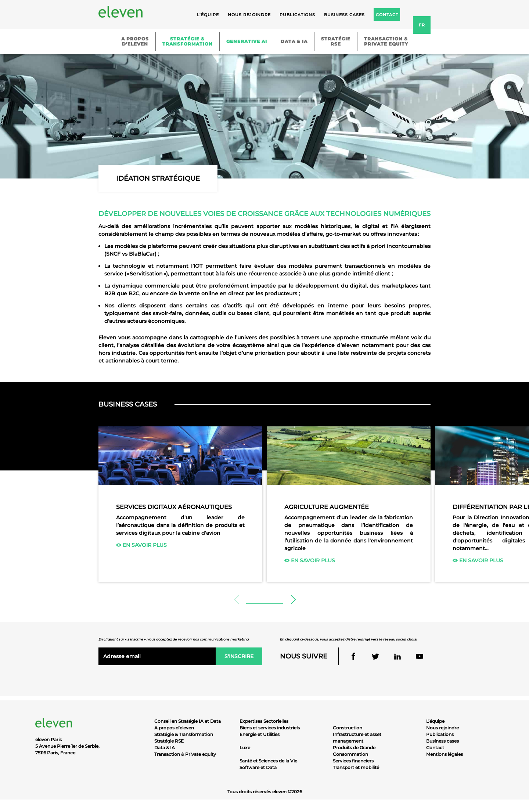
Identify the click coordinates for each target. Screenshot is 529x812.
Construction (348, 728)
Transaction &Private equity (386, 41)
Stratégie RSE (169, 741)
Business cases (344, 15)
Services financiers (353, 761)
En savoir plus (141, 545)
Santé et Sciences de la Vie (268, 761)
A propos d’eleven (174, 728)
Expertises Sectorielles (264, 721)
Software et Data (258, 767)
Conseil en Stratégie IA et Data (188, 721)
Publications (297, 15)
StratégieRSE (336, 41)
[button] (292, 600)
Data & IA (294, 41)
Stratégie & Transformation (184, 734)
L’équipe (208, 15)
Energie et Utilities (260, 734)
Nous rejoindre (249, 15)
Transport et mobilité (356, 767)
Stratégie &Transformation (188, 41)
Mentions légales (445, 754)
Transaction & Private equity (185, 754)
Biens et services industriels (270, 728)
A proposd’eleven (135, 41)
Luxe (245, 748)
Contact (435, 748)
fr (422, 25)
